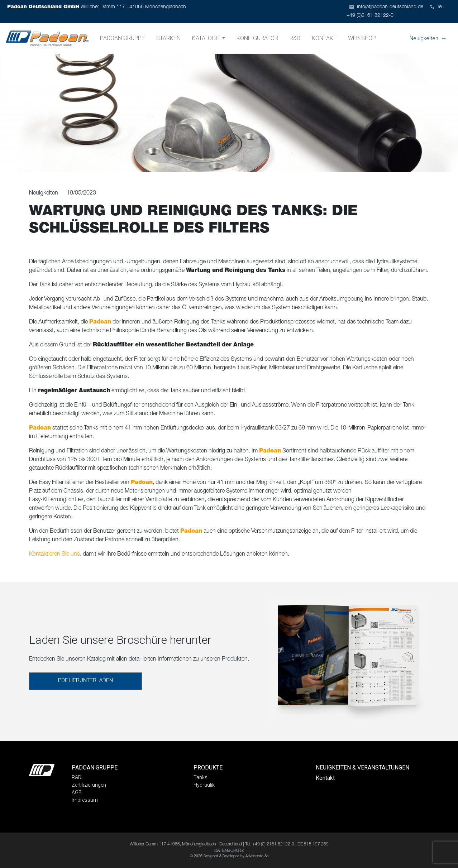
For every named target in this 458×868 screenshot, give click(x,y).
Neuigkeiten (424, 38)
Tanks (201, 777)
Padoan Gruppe (122, 38)
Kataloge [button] (206, 38)
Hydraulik (204, 785)
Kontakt (324, 38)
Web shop (362, 38)
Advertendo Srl (257, 857)
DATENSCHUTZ (229, 851)
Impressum (85, 800)
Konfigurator (257, 38)
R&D (295, 38)
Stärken (168, 38)
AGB (77, 792)
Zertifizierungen (89, 785)
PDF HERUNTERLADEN (85, 681)
